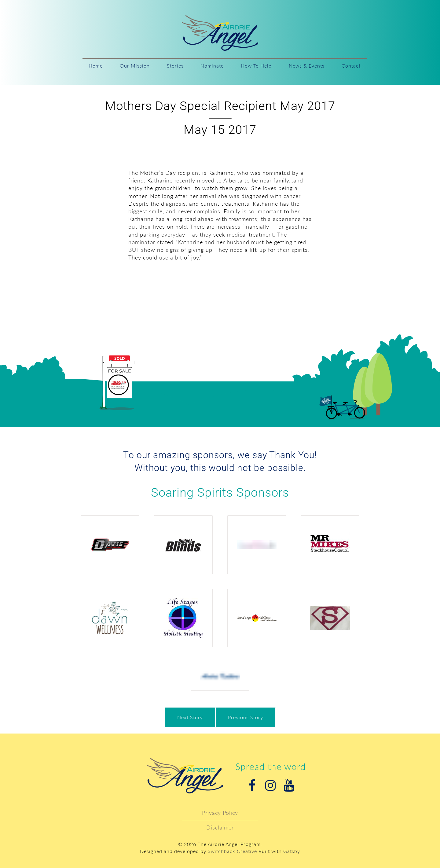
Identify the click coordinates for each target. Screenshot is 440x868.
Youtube (289, 785)
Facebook (252, 785)
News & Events (307, 66)
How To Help (256, 66)
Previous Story (246, 717)
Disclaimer (220, 827)
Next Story (190, 717)
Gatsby (292, 851)
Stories (175, 66)
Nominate (212, 66)
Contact (351, 66)
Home (96, 66)
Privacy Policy (220, 813)
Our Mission (135, 66)
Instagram (270, 785)
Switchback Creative (232, 851)
